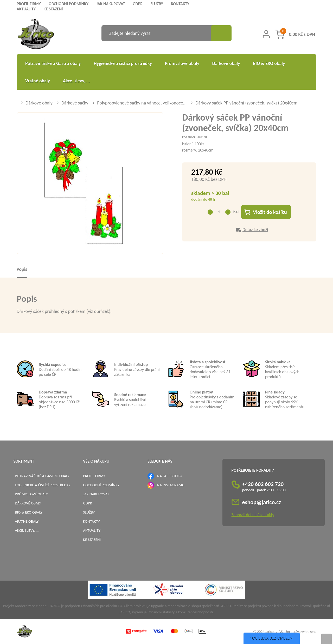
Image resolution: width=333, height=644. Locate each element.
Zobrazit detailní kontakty (253, 515)
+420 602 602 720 (263, 484)
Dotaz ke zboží (255, 230)
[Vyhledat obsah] (221, 33)
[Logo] (36, 35)
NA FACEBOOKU (170, 476)
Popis (22, 269)
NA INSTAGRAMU (171, 485)
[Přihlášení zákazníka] (266, 34)
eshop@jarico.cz (262, 502)
